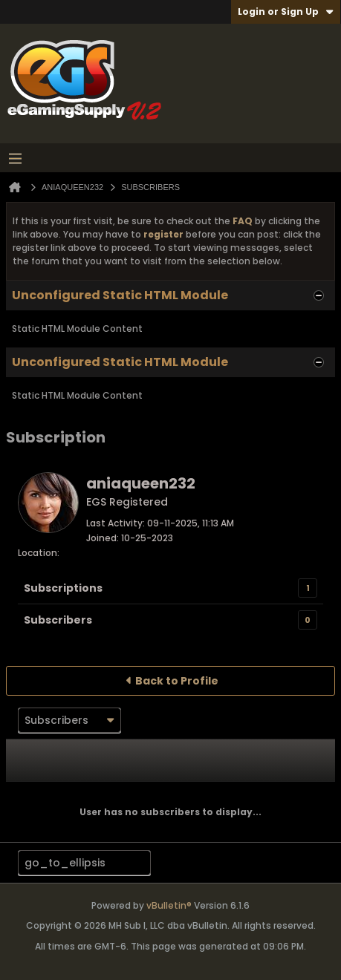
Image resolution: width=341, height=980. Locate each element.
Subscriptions (63, 588)
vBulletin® (169, 905)
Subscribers (58, 620)
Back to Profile (177, 681)
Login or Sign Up (286, 12)
